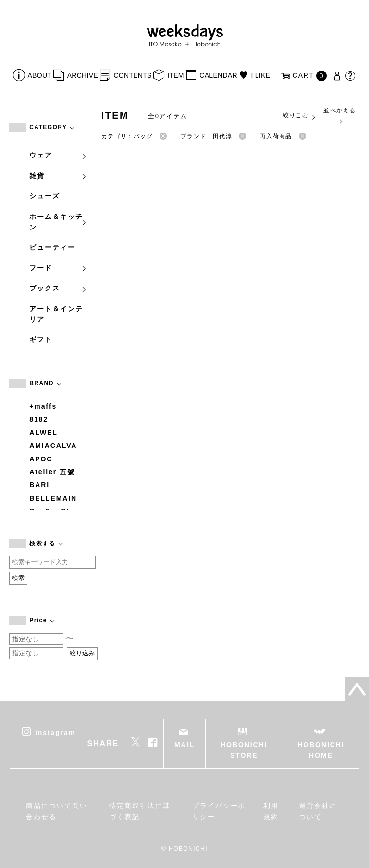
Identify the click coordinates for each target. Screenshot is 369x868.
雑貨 (58, 176)
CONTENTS (132, 75)
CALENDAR (218, 75)
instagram (55, 732)
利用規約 (271, 811)
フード (58, 268)
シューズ (45, 196)
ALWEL (43, 433)
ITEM (176, 75)
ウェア (58, 155)
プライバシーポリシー (219, 811)
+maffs (43, 406)
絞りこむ (300, 116)
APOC (41, 459)
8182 (39, 419)
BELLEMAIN (53, 498)
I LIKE (260, 75)
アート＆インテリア (56, 314)
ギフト (41, 339)
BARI (39, 485)
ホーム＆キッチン (58, 222)
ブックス (58, 288)
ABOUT (40, 75)
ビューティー (52, 247)
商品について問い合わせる (56, 811)
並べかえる (339, 115)
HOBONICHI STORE (244, 750)
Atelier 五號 (52, 472)
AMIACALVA (53, 446)
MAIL (184, 745)
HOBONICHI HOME (321, 750)
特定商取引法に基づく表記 (140, 811)
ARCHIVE (83, 75)
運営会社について (318, 811)
